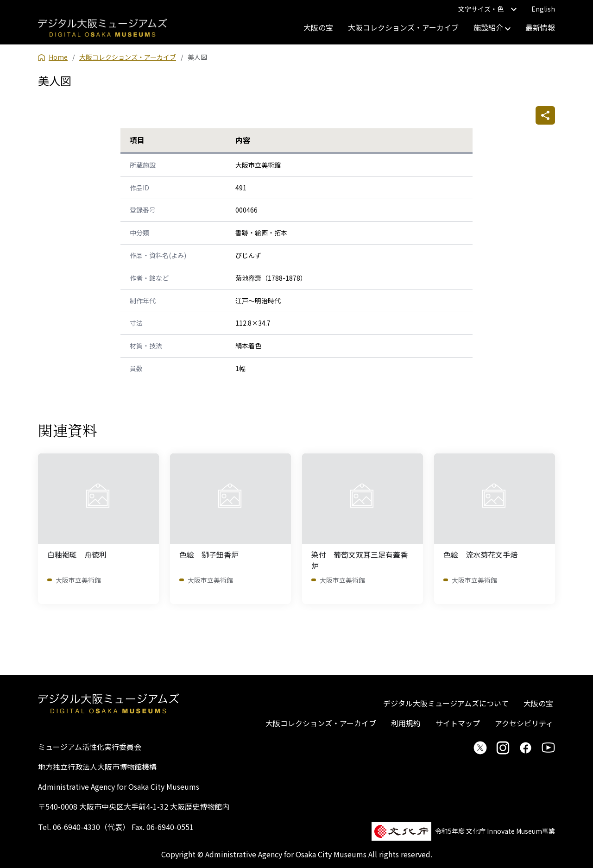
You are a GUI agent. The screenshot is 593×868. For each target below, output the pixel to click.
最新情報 (540, 27)
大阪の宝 (318, 27)
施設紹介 (492, 27)
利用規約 (406, 723)
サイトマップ (458, 723)
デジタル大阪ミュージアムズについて (446, 703)
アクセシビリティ (524, 723)
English (543, 9)
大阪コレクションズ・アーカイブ (403, 27)
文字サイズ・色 (487, 9)
